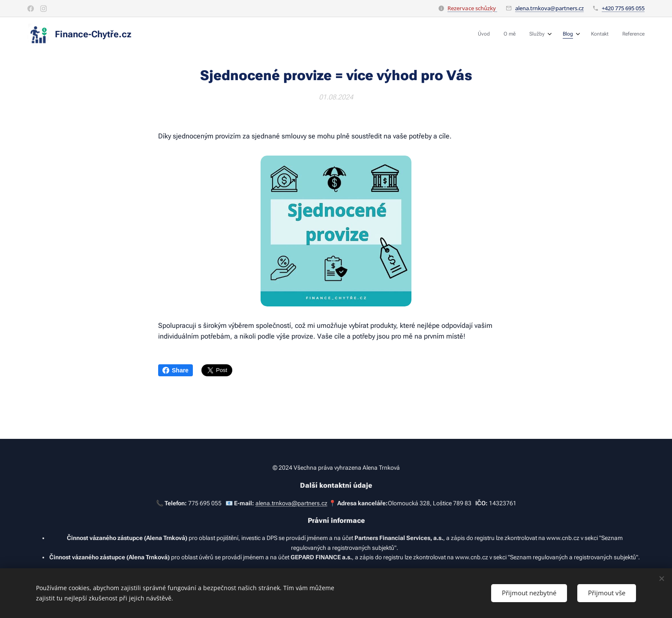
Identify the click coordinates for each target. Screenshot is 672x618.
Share (175, 370)
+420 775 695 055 (623, 8)
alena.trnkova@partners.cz (549, 8)
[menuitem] (570, 35)
